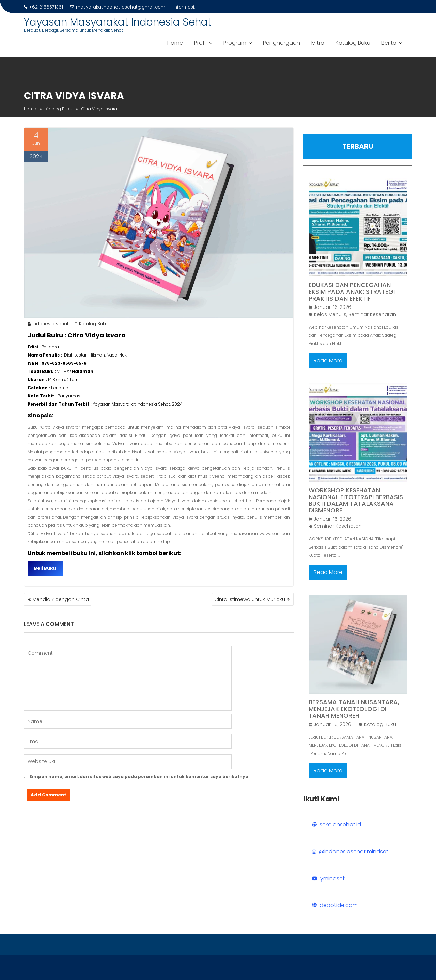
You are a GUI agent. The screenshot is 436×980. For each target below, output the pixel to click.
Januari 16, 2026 (332, 307)
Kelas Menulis (330, 314)
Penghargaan (282, 43)
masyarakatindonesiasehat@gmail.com (118, 7)
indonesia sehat (48, 324)
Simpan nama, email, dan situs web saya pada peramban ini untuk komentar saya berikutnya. (139, 777)
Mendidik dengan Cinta (61, 599)
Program (235, 43)
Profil (200, 43)
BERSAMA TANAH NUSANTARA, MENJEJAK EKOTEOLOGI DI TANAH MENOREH (354, 709)
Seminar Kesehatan (372, 314)
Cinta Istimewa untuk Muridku (250, 599)
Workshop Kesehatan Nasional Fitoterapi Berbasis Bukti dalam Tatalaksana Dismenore (356, 500)
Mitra (318, 43)
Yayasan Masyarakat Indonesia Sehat (118, 22)
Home (175, 43)
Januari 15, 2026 (332, 519)
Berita (389, 43)
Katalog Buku (353, 43)
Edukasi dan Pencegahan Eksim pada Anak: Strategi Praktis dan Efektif (352, 292)
